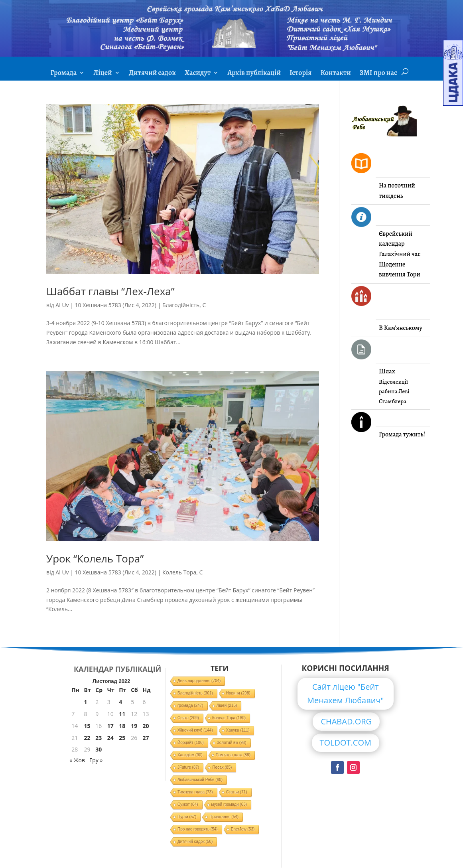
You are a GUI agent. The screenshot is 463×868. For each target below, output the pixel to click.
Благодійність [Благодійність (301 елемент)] (195, 693)
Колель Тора (179, 572)
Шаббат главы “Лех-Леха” (110, 291)
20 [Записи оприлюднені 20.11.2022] (146, 726)
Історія (300, 74)
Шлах (387, 371)
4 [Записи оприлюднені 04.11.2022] (120, 702)
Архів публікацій (254, 74)
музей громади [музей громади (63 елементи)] (229, 804)
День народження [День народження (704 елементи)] (199, 681)
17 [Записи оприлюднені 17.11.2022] (110, 726)
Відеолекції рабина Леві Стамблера (394, 392)
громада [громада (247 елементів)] (190, 705)
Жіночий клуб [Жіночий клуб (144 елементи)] (195, 730)
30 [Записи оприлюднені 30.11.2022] (99, 749)
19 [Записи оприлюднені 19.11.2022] (134, 726)
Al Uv (62, 305)
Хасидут (198, 74)
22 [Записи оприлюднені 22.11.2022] (87, 738)
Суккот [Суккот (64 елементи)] (188, 804)
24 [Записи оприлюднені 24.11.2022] (110, 738)
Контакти (335, 74)
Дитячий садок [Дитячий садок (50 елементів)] (195, 841)
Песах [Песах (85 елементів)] (222, 767)
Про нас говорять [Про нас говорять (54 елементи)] (198, 829)
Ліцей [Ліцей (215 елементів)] (227, 705)
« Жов (77, 760)
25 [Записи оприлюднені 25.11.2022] (122, 738)
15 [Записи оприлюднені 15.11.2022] (87, 726)
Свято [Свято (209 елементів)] (188, 718)
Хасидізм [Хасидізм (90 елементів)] (190, 755)
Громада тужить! (402, 434)
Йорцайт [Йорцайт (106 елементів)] (191, 743)
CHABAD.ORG (346, 721)
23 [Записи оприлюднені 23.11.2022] (99, 738)
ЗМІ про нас (378, 74)
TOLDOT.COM (346, 743)
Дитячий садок (152, 74)
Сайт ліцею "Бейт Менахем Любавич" (346, 693)
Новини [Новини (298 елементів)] (238, 693)
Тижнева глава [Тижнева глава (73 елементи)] (195, 792)
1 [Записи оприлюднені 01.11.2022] (86, 702)
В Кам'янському (401, 328)
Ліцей (102, 74)
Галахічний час (400, 254)
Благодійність (181, 305)
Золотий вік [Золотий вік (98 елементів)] (232, 743)
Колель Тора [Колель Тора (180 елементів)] (229, 718)
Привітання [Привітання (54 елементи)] (224, 817)
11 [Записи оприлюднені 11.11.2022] (122, 714)
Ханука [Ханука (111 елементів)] (238, 730)
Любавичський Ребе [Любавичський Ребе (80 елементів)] (200, 780)
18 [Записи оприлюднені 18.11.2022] (122, 726)
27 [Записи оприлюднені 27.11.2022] (146, 738)
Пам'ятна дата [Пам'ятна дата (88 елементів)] (233, 755)
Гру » (96, 760)
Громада (63, 74)
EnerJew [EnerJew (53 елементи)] (243, 829)
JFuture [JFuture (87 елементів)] (188, 767)
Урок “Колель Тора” (95, 558)
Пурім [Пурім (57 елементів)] (187, 817)
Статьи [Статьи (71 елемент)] (237, 792)
